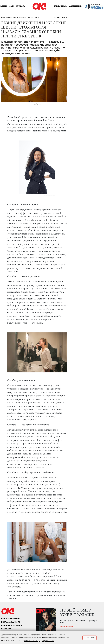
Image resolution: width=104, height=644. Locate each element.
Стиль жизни (61, 6)
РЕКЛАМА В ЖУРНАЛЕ (12, 625)
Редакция (6, 629)
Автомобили (76, 6)
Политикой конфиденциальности (39, 640)
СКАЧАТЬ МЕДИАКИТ (11, 619)
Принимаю (90, 638)
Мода (12, 6)
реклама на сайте (11, 622)
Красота (21, 6)
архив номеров (67, 627)
